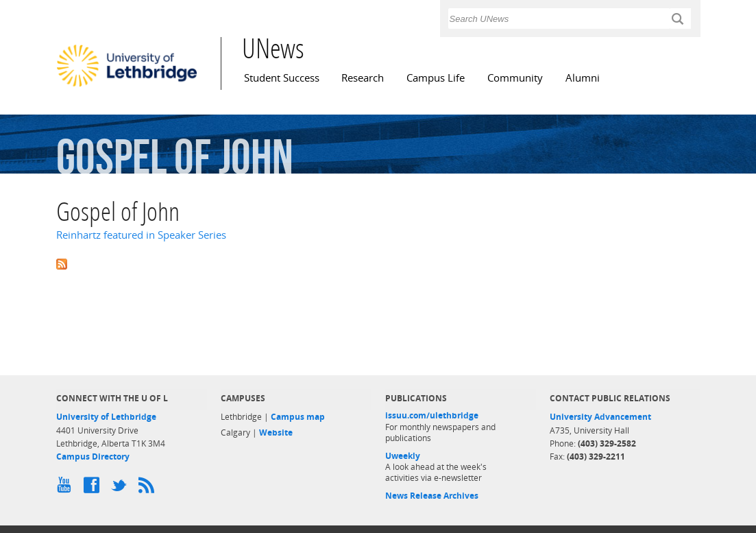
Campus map (298, 417)
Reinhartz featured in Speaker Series (141, 235)
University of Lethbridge (106, 417)
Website (276, 433)
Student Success (282, 78)
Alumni (583, 78)
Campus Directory (93, 457)
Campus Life (436, 78)
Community (515, 78)
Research (363, 78)
